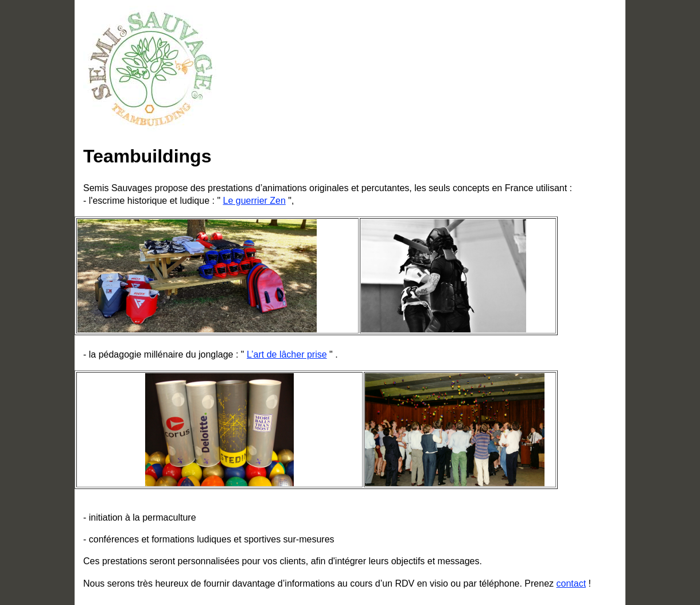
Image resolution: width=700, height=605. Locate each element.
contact (571, 583)
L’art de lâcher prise (287, 354)
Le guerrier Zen (254, 201)
